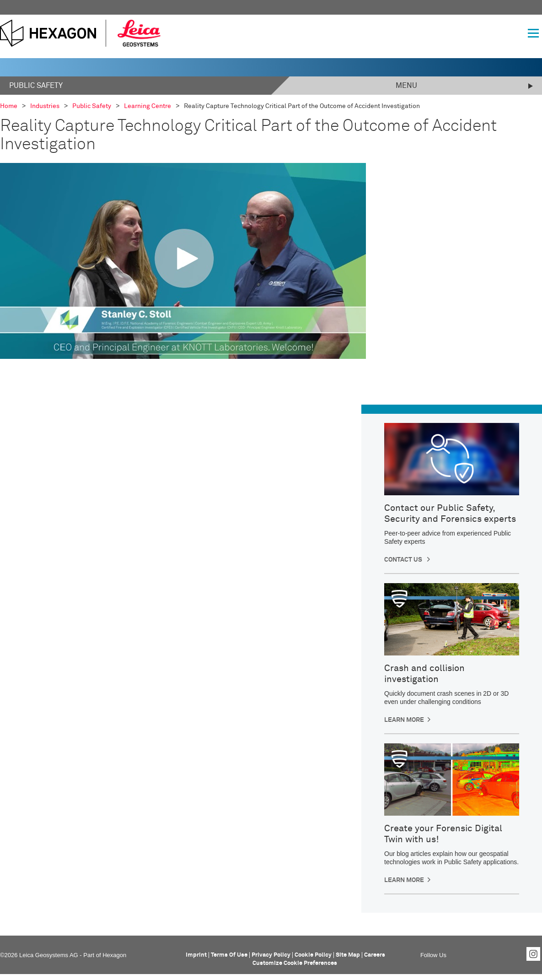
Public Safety (36, 86)
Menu (406, 86)
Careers (375, 955)
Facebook (456, 954)
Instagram (533, 954)
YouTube (514, 954)
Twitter (495, 954)
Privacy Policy (271, 955)
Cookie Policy (313, 955)
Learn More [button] (404, 880)
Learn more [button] (404, 720)
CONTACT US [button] (404, 560)
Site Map (348, 955)
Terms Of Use (229, 955)
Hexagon (114, 955)
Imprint (196, 955)
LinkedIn (476, 954)
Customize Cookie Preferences (295, 963)
